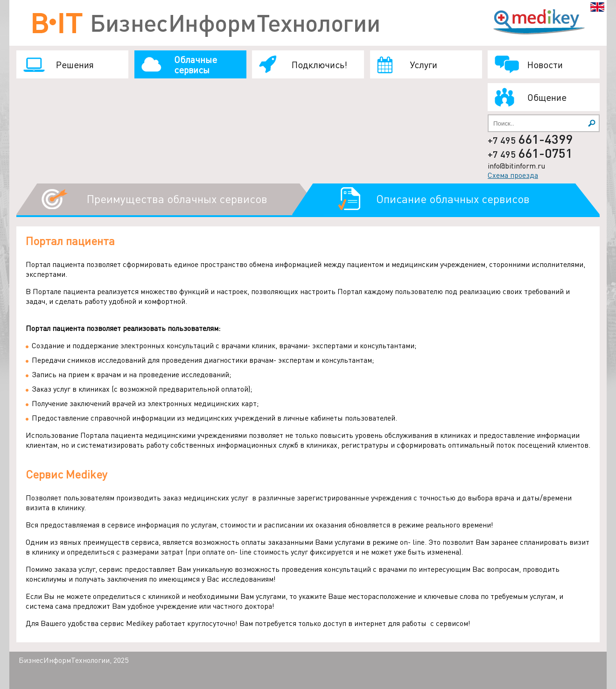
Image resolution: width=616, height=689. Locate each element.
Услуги (423, 64)
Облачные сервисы (196, 64)
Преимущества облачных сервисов (177, 199)
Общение (547, 97)
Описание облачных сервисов (453, 199)
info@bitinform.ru (516, 165)
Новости (545, 64)
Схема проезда (513, 175)
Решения (75, 64)
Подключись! (319, 64)
